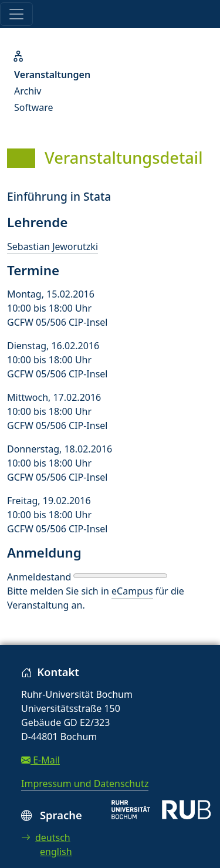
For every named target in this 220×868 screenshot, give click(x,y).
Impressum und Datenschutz (85, 783)
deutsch (46, 837)
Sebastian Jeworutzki (53, 246)
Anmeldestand (39, 577)
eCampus (132, 591)
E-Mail (40, 760)
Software (34, 107)
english (56, 852)
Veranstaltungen (52, 75)
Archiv (28, 91)
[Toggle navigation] (16, 14)
